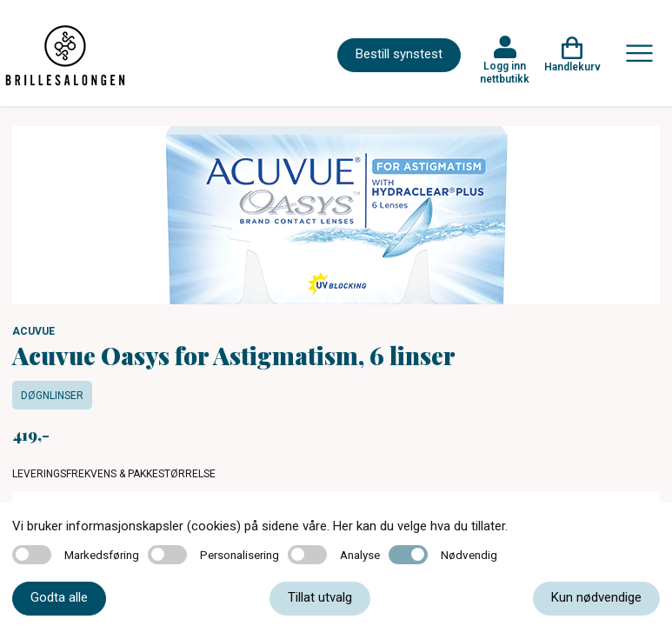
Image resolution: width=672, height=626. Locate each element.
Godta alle (59, 597)
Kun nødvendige (596, 597)
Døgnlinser (52, 396)
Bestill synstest (399, 54)
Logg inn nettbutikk (505, 72)
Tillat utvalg (320, 597)
